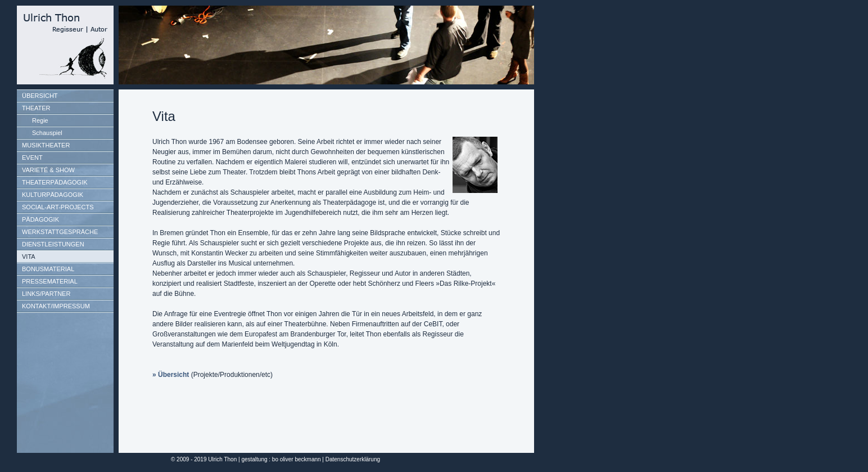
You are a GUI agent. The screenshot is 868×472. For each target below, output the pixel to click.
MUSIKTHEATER (46, 145)
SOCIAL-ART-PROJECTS (58, 207)
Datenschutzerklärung (353, 459)
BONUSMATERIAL (48, 269)
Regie (40, 120)
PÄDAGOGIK (40, 219)
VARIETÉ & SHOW (48, 170)
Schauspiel (47, 133)
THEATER (36, 108)
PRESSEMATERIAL (50, 281)
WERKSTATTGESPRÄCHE (60, 232)
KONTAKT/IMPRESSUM (56, 306)
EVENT (32, 158)
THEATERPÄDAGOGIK (55, 182)
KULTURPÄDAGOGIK (53, 195)
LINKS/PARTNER (46, 294)
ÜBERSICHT (40, 96)
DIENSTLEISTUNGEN (53, 244)
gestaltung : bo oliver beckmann (281, 459)
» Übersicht (171, 375)
